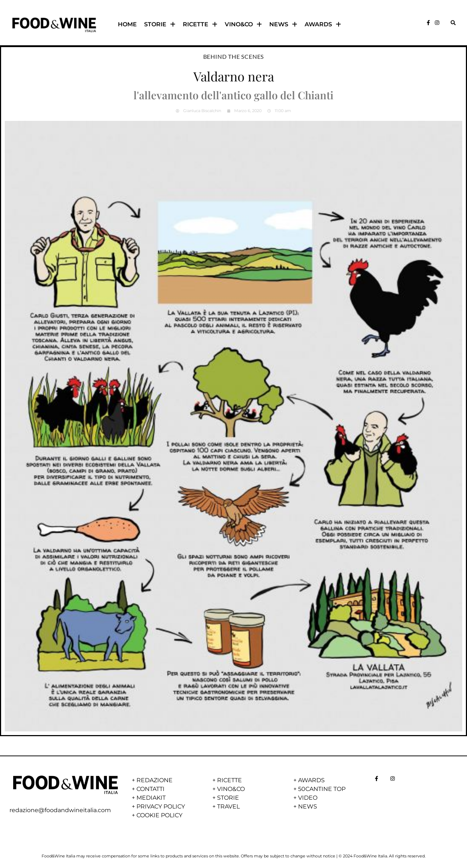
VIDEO (308, 798)
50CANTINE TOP (322, 789)
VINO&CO (243, 24)
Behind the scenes (234, 56)
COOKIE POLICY (159, 815)
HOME (127, 24)
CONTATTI (150, 789)
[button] (453, 23)
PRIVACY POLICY (161, 806)
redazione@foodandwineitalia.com (60, 810)
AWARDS (323, 24)
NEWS (283, 24)
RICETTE (200, 24)
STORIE (160, 24)
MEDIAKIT (151, 798)
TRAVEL (228, 806)
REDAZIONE (155, 780)
